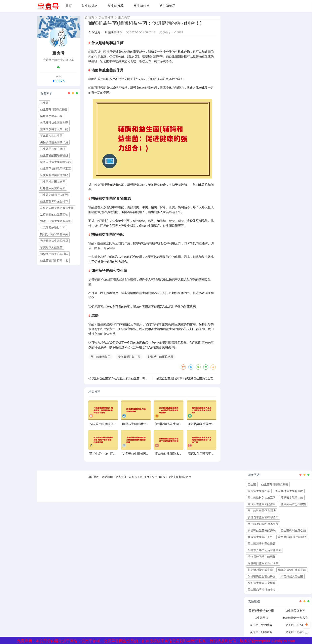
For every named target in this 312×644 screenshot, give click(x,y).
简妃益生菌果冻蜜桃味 (54, 254)
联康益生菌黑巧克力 (53, 188)
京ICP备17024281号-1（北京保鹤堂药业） (166, 480)
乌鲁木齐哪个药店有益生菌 (57, 208)
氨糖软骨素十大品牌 (295, 621)
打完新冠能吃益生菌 (53, 228)
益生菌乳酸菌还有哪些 (54, 155)
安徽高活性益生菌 (129, 360)
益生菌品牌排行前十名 (54, 260)
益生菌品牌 (261, 621)
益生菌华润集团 (100, 360)
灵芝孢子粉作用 (295, 628)
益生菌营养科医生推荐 (54, 201)
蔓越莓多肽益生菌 (51, 136)
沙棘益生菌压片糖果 (161, 360)
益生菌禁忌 (167, 6)
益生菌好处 (141, 6)
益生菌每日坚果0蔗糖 (54, 109)
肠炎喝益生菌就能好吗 (54, 175)
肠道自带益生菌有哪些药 (56, 162)
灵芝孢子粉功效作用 (261, 614)
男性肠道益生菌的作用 (54, 142)
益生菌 (44, 103)
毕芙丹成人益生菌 (51, 247)
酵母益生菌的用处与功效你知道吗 (145, 428)
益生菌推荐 (116, 6)
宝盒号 (94, 36)
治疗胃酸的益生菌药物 (54, 214)
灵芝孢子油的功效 (261, 628)
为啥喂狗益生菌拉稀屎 (54, 241)
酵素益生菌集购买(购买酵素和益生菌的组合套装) (187, 382)
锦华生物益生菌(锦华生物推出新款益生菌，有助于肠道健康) (126, 382)
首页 (69, 6)
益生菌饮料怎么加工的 (54, 129)
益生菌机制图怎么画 (53, 182)
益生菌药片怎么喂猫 (53, 149)
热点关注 (121, 480)
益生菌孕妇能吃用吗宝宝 (56, 169)
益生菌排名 (90, 6)
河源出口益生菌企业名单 (56, 221)
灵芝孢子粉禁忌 (295, 636)
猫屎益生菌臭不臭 (51, 116)
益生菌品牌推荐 (295, 614)
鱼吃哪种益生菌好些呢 (54, 123)
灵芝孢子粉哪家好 (261, 636)
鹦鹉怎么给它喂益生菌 (54, 234)
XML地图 (94, 480)
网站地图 (107, 480)
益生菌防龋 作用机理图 (54, 195)
